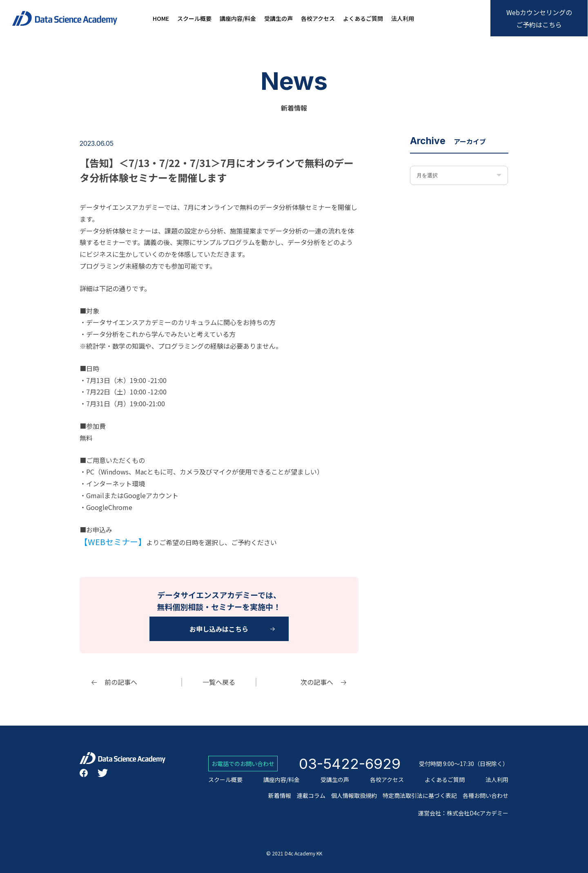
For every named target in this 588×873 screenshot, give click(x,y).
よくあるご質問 (363, 19)
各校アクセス (318, 19)
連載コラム (311, 795)
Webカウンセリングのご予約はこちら (539, 18)
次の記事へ (317, 682)
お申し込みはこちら (219, 629)
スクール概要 (194, 19)
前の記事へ (121, 682)
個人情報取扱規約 (354, 795)
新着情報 (280, 795)
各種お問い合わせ (486, 795)
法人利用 (403, 19)
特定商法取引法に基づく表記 (420, 795)
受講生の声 (278, 19)
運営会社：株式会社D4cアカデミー (463, 813)
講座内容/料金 (238, 19)
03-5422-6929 (350, 764)
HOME (161, 19)
